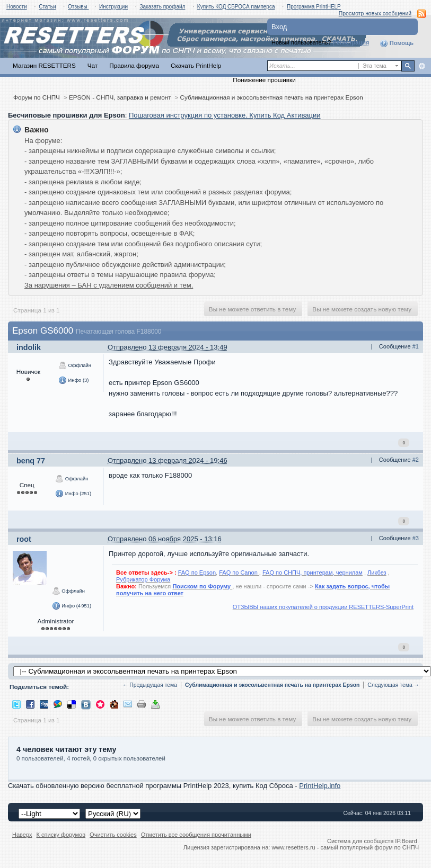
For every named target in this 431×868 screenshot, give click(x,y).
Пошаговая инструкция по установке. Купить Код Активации (225, 115)
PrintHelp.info (320, 786)
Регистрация (351, 42)
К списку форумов (61, 835)
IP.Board (406, 841)
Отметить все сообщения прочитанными (196, 835)
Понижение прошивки (264, 80)
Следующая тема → (393, 685)
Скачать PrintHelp (196, 65)
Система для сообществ (360, 841)
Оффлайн (75, 365)
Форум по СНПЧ (37, 97)
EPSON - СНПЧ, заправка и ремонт (120, 97)
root (24, 539)
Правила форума (134, 65)
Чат (93, 65)
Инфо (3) (73, 380)
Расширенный (422, 66)
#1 (416, 346)
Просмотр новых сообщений (375, 14)
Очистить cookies (113, 835)
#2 (416, 460)
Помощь (397, 43)
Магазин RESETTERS (44, 65)
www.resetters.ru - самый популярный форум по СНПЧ (345, 847)
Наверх (22, 835)
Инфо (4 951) (72, 606)
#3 (416, 538)
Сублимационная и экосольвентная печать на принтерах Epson (272, 97)
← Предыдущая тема (150, 685)
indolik (29, 347)
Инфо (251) (73, 494)
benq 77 (31, 461)
